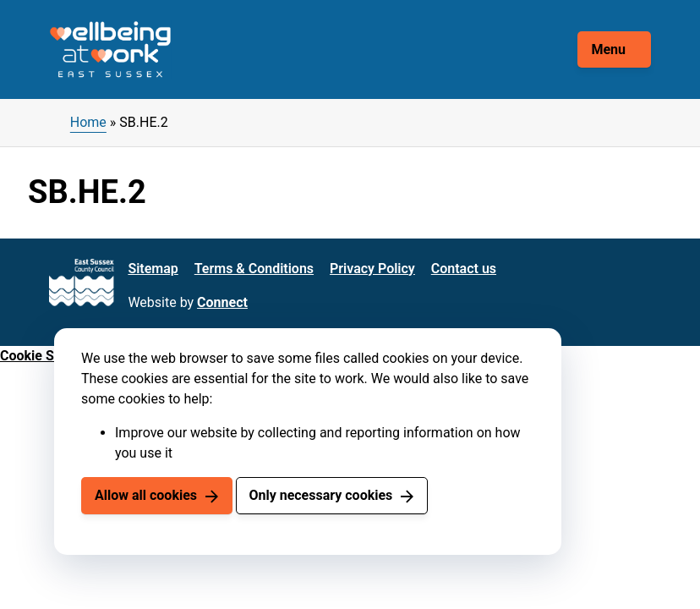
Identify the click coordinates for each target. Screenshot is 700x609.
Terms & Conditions (254, 269)
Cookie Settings (48, 356)
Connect (222, 302)
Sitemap (153, 269)
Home (88, 122)
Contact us (464, 269)
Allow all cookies (146, 495)
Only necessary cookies (320, 495)
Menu (608, 49)
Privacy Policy (372, 269)
